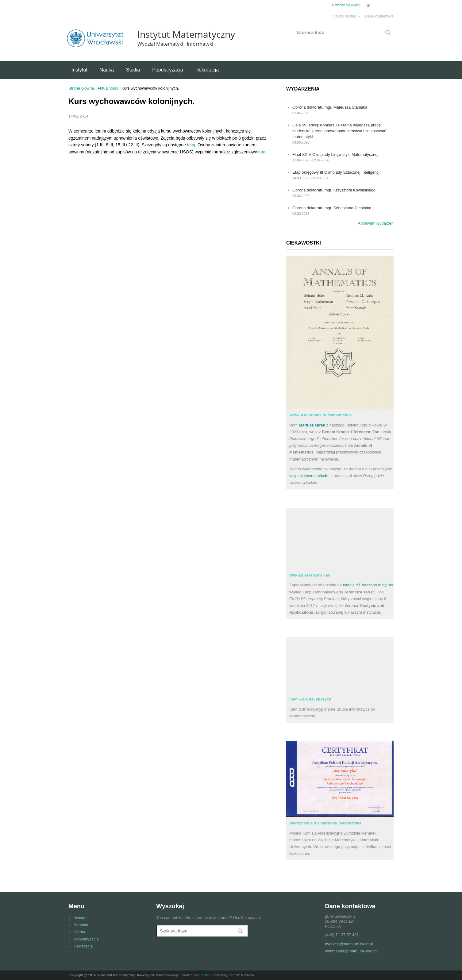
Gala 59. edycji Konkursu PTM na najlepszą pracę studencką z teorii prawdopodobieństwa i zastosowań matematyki (339, 131)
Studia (133, 70)
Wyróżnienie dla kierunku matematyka (325, 823)
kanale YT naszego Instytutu (368, 585)
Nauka (107, 70)
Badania (81, 925)
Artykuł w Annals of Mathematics (320, 415)
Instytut (79, 70)
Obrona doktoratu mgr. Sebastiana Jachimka (332, 208)
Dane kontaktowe (379, 16)
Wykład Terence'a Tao (310, 575)
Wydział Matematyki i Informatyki (175, 44)
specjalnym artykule (311, 476)
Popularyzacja (168, 70)
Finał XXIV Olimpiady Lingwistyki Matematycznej (335, 154)
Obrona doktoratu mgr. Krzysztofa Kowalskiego (334, 190)
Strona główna (81, 88)
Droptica (204, 975)
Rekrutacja (207, 70)
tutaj (191, 145)
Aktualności (108, 88)
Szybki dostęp (347, 16)
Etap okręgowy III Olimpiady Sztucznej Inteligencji (336, 172)
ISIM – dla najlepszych (310, 699)
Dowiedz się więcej (346, 5)
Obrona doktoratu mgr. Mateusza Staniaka (330, 107)
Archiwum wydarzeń (376, 223)
